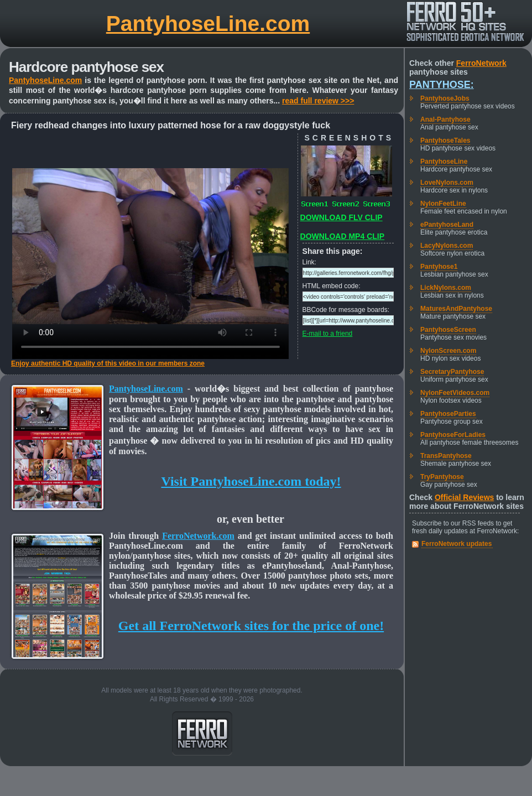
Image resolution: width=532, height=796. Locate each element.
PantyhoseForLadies (453, 435)
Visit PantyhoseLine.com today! (251, 481)
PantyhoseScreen (448, 330)
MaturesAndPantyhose (456, 309)
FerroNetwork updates (457, 544)
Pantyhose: (442, 85)
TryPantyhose (442, 477)
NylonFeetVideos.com (455, 393)
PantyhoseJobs (445, 98)
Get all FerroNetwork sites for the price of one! (251, 626)
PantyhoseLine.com (208, 24)
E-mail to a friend (328, 334)
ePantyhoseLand (447, 225)
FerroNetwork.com (198, 536)
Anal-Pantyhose (445, 119)
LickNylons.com (446, 288)
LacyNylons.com (447, 246)
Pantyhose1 (439, 267)
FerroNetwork (481, 63)
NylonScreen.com (448, 351)
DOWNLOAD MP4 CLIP (342, 236)
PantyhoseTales (445, 141)
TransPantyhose (446, 456)
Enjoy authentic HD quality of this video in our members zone (108, 363)
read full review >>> (318, 101)
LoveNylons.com (447, 183)
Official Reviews (464, 497)
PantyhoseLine (444, 162)
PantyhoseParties (448, 414)
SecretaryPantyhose (452, 372)
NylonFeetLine (443, 204)
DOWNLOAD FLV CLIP (341, 217)
